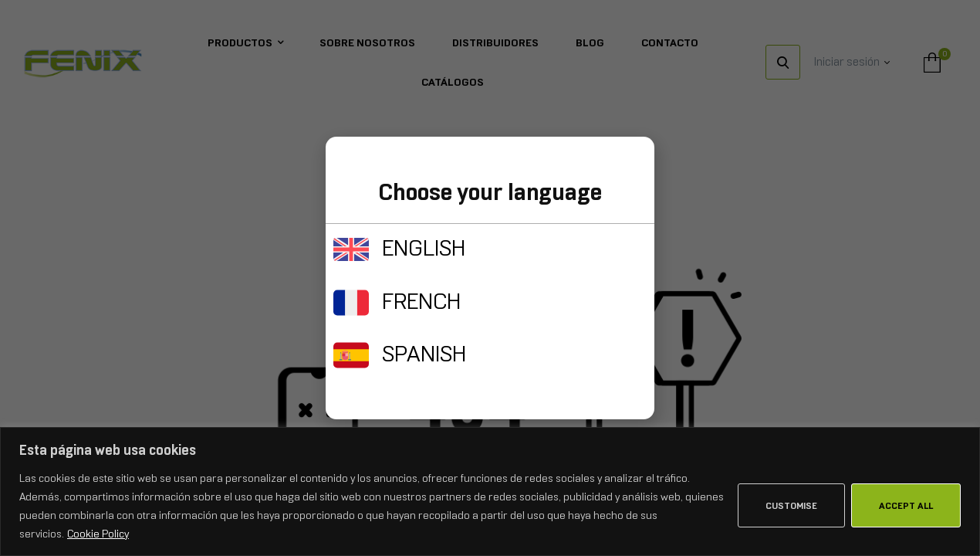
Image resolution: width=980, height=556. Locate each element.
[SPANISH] (351, 355)
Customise (791, 506)
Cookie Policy (98, 534)
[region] (490, 492)
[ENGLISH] (351, 249)
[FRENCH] (351, 303)
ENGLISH (424, 248)
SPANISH (424, 354)
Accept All (906, 506)
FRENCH (421, 301)
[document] (490, 278)
